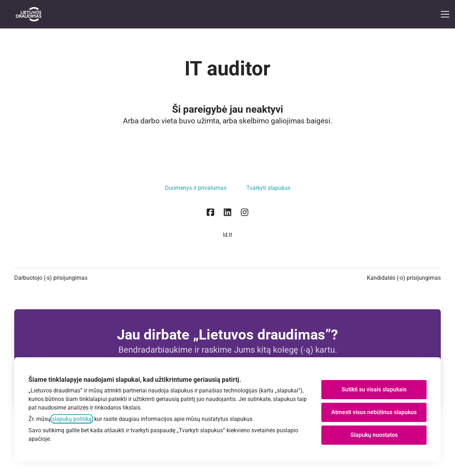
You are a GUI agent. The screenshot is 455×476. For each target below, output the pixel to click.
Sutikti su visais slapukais (374, 389)
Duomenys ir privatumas (196, 188)
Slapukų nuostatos (374, 435)
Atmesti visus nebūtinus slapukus (374, 412)
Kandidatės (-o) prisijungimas (404, 278)
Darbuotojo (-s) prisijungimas (51, 278)
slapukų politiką (72, 419)
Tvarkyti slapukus (268, 188)
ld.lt (227, 235)
